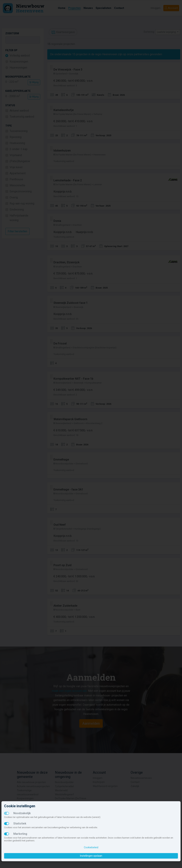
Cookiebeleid (91, 847)
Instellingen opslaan (91, 856)
